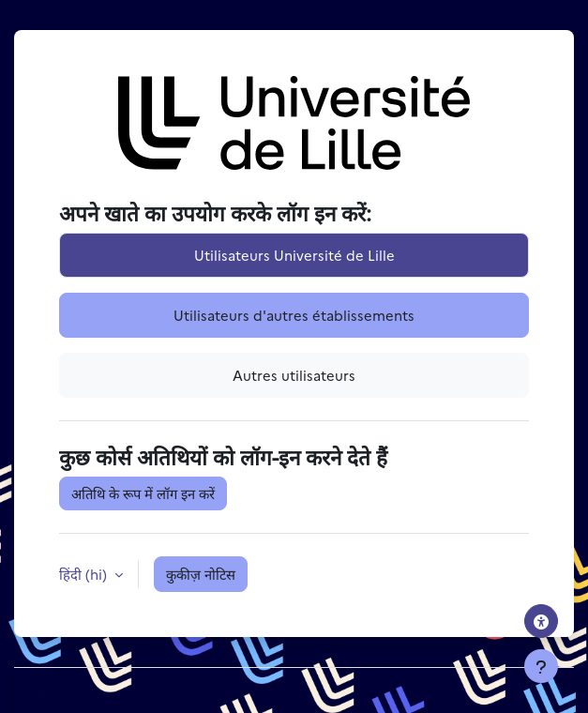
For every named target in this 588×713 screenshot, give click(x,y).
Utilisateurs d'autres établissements (294, 315)
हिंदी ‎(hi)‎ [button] (85, 574)
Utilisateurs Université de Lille (294, 255)
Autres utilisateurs (294, 375)
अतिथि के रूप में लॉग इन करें (143, 493)
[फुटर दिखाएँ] (541, 666)
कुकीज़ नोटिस (201, 574)
